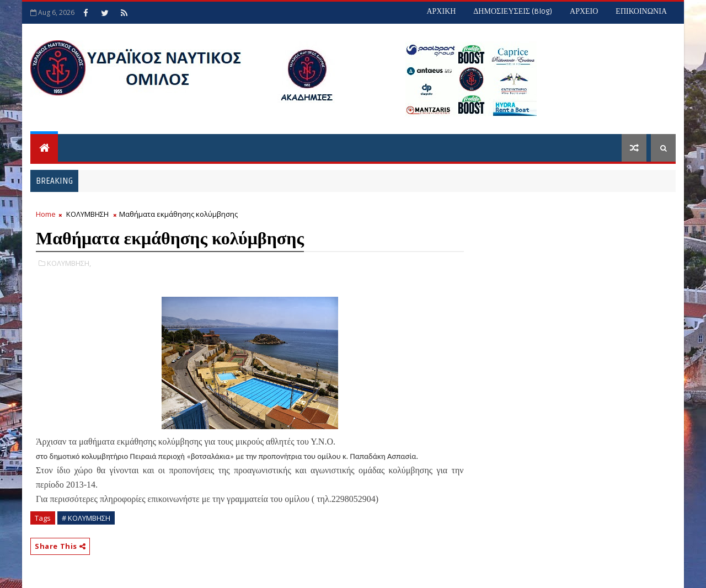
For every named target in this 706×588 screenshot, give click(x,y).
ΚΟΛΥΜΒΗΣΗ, (69, 263)
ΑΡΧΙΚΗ (441, 11)
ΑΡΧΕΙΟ (584, 11)
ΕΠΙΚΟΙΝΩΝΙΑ (641, 11)
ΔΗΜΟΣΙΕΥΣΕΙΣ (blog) (513, 11)
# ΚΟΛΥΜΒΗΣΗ (86, 518)
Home (46, 214)
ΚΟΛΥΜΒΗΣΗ (87, 214)
